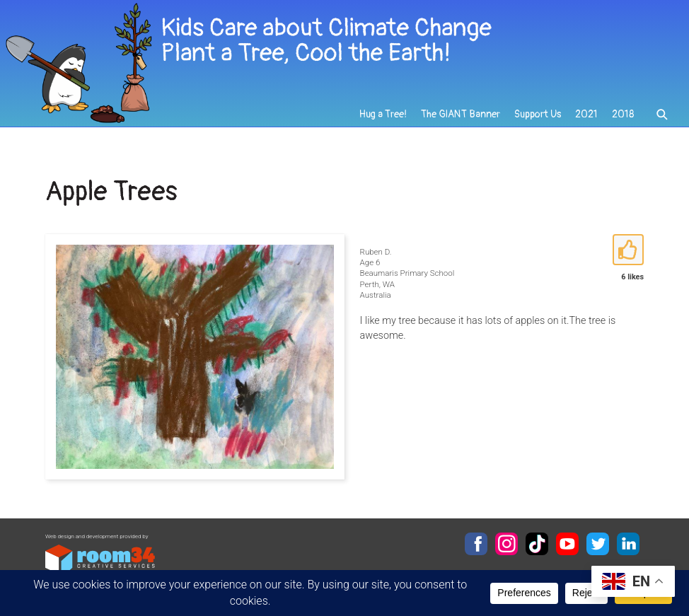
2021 (586, 114)
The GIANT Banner (461, 114)
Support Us (538, 114)
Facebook (476, 544)
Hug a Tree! (383, 114)
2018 (623, 114)
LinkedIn (628, 544)
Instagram (506, 544)
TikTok (537, 544)
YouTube (567, 544)
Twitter (598, 544)
